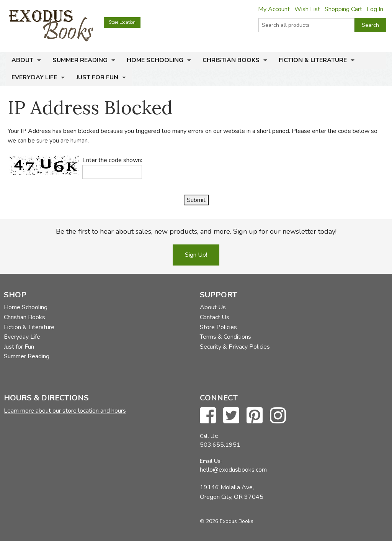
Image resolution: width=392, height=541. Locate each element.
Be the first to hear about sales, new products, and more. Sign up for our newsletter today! (196, 231)
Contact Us (215, 317)
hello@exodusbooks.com (233, 470)
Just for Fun (97, 77)
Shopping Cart (343, 9)
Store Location (122, 22)
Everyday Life (34, 77)
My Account (274, 9)
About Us (213, 307)
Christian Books (231, 60)
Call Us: (209, 436)
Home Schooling (155, 60)
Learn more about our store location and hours (65, 411)
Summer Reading (80, 60)
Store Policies (218, 327)
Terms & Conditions (225, 337)
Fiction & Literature (313, 60)
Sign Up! (196, 255)
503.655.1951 (220, 445)
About (22, 60)
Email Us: (211, 461)
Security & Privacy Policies (235, 347)
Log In (375, 9)
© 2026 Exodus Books (227, 521)
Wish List (307, 9)
